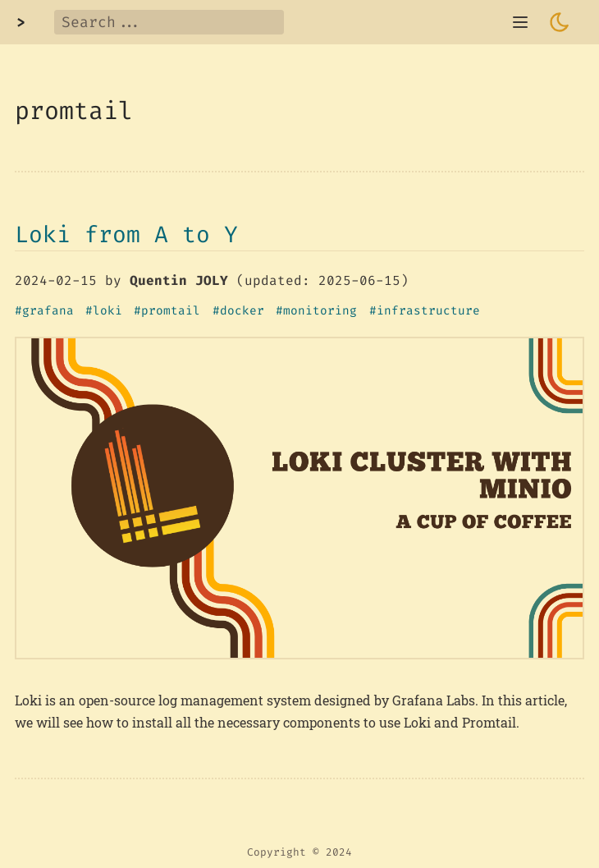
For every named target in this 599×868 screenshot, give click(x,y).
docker (242, 311)
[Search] (169, 22)
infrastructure (428, 311)
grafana (48, 311)
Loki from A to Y (126, 234)
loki (107, 311)
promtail (171, 311)
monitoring (320, 311)
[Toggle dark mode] (560, 22)
